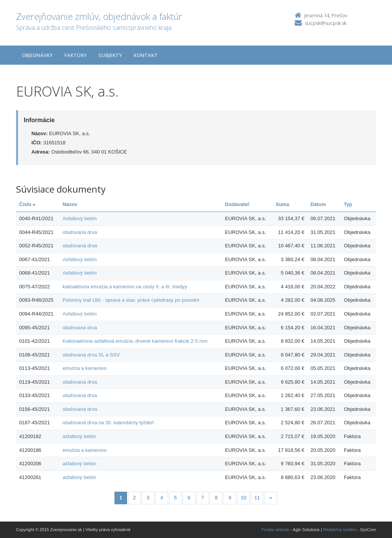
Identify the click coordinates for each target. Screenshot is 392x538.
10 (243, 498)
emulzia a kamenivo (85, 368)
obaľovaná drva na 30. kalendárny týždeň (109, 423)
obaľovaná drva (80, 232)
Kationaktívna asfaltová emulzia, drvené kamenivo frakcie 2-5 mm (135, 341)
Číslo (27, 204)
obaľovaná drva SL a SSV (91, 355)
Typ (348, 204)
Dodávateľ (237, 204)
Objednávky (37, 55)
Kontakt (146, 55)
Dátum (318, 204)
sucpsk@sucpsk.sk (326, 23)
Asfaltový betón (80, 218)
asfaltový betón (79, 436)
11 (257, 498)
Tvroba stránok (275, 530)
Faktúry (76, 55)
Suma (282, 204)
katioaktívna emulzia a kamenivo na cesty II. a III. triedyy (125, 287)
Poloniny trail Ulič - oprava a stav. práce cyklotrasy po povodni (131, 300)
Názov (70, 204)
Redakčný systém (340, 530)
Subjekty (110, 55)
